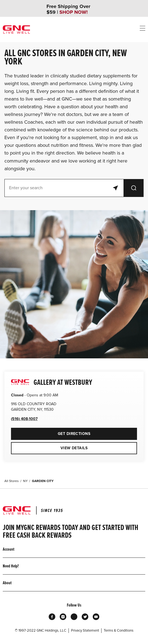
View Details (74, 448)
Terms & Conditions (119, 631)
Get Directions (51, 432)
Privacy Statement (85, 631)
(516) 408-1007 (24, 419)
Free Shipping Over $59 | (68, 9)
